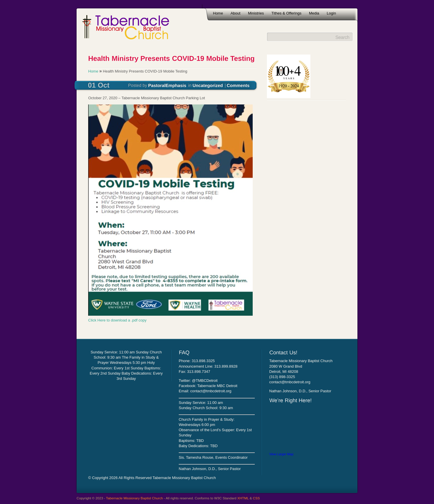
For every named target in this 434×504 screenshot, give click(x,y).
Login (331, 13)
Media (314, 13)
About (236, 13)
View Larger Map (281, 454)
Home (218, 13)
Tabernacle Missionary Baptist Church (134, 498)
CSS (256, 498)
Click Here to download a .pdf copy (117, 320)
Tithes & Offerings (286, 13)
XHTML (243, 498)
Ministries (256, 13)
